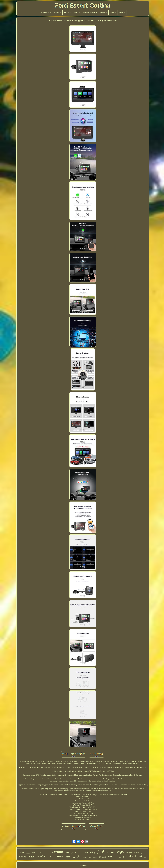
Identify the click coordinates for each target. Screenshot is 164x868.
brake (129, 856)
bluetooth (103, 857)
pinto (31, 857)
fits (79, 856)
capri (121, 852)
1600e (34, 853)
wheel (68, 857)
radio (67, 852)
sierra (51, 856)
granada (143, 853)
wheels (23, 857)
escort (112, 856)
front (139, 856)
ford (101, 852)
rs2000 (85, 857)
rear (90, 857)
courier (80, 853)
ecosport (129, 853)
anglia (28, 853)
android (121, 857)
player (74, 853)
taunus (22, 853)
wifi (107, 853)
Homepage (83, 865)
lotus (60, 856)
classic (136, 853)
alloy (93, 852)
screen (95, 857)
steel (86, 853)
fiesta (74, 857)
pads (145, 858)
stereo (112, 852)
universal (47, 853)
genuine (41, 856)
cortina (58, 852)
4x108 (40, 853)
